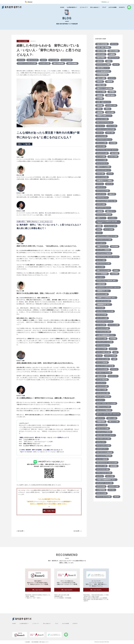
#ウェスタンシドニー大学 (104, 240)
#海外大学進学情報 (58, 63)
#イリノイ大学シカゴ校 (103, 352)
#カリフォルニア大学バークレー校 (106, 201)
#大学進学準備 (101, 490)
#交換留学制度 (101, 284)
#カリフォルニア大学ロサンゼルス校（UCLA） (107, 222)
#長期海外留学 (101, 422)
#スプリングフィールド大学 (104, 342)
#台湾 (114, 359)
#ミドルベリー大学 (111, 226)
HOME (62, 7)
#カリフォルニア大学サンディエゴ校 (107, 236)
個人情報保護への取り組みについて (40, 642)
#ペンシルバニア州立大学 (104, 456)
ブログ (104, 7)
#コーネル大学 (101, 325)
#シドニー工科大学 (102, 459)
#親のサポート (111, 211)
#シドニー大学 (101, 260)
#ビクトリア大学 (101, 349)
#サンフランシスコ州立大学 (104, 452)
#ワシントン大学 (101, 143)
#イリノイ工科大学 (102, 363)
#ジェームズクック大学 (103, 446)
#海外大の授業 (101, 78)
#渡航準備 (100, 112)
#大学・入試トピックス (103, 102)
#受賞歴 (99, 226)
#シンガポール (101, 243)
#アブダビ (112, 490)
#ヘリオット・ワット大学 (104, 373)
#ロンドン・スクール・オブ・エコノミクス (108, 414)
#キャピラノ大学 (101, 466)
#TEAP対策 (115, 274)
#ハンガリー (100, 277)
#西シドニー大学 (114, 422)
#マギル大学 (100, 308)
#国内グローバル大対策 (103, 167)
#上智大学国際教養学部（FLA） (106, 335)
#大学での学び (101, 54)
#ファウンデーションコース (104, 322)
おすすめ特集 (113, 7)
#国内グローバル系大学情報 (104, 88)
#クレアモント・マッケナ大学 (105, 311)
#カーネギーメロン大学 (103, 439)
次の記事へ (77, 531)
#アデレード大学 (101, 390)
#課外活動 (100, 105)
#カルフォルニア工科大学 (104, 432)
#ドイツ (99, 233)
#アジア (110, 174)
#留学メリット (101, 218)
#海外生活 (100, 61)
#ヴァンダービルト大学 (103, 301)
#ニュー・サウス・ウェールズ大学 (106, 403)
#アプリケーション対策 (103, 65)
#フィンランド (101, 383)
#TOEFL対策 (110, 112)
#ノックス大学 (54, 60)
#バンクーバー (113, 376)
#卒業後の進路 (101, 85)
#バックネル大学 (66, 60)
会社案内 (28, 642)
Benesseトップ (105, 2)
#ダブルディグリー (102, 449)
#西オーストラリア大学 (103, 270)
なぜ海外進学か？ (72, 7)
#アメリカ (21, 60)
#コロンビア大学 (101, 315)
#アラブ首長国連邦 (102, 274)
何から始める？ (95, 7)
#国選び (109, 61)
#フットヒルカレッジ (103, 345)
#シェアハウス (101, 194)
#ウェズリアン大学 (102, 153)
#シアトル (100, 476)
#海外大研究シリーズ (103, 68)
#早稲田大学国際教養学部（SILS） (106, 480)
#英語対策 (109, 82)
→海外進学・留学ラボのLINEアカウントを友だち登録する (49, 466)
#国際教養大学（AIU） (103, 291)
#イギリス (112, 78)
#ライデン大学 (101, 146)
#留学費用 (112, 92)
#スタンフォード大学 (103, 429)
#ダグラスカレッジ (102, 198)
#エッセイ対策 (101, 92)
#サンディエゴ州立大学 (103, 397)
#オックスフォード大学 (103, 264)
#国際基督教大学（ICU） (104, 305)
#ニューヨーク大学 (102, 119)
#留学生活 (100, 82)
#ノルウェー (100, 400)
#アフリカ (100, 184)
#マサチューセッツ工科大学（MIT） (107, 281)
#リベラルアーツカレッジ (104, 140)
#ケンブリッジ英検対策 (103, 250)
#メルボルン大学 (45, 63)
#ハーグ (99, 356)
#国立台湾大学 (101, 376)
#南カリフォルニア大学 (103, 407)
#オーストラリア (33, 60)
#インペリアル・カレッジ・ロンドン (107, 150)
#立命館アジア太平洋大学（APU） (106, 298)
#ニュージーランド (102, 163)
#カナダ (43, 60)
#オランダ (100, 133)
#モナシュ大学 (112, 418)
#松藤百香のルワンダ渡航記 (104, 181)
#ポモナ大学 (100, 174)
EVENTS (122, 7)
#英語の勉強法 (111, 95)
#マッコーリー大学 (102, 386)
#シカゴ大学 (100, 267)
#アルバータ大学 (101, 425)
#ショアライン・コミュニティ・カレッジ (108, 287)
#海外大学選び (101, 58)
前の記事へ (21, 531)
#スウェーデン (101, 442)
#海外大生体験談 (72, 63)
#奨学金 (99, 109)
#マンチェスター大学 (103, 393)
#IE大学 (117, 497)
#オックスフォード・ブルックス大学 (107, 463)
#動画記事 (100, 95)
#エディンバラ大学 (111, 356)
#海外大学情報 (101, 51)
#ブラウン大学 (101, 204)
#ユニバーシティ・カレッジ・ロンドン (107, 257)
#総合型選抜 (114, 466)
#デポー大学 (110, 133)
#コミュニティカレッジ (103, 170)
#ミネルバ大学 (113, 157)
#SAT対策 (113, 143)
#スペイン (113, 349)
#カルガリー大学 (114, 486)
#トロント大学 (112, 126)
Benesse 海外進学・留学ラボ (12, 7)
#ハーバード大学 (101, 160)
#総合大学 (112, 194)
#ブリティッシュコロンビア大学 (27, 63)
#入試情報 (100, 99)
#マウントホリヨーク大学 (104, 473)
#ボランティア (101, 187)
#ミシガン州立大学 (102, 380)
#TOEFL (116, 270)
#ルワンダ (109, 184)
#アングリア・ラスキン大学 (104, 483)
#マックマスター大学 (103, 469)
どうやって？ (84, 7)
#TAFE (99, 229)
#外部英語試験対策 (102, 75)
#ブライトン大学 (101, 339)
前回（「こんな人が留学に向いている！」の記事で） (53, 341)
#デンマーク (100, 418)
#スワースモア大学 (102, 177)
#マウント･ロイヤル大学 (104, 497)
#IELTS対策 (115, 153)
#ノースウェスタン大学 (103, 332)
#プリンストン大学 (102, 294)
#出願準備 (112, 54)
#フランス (114, 369)
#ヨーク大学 (110, 476)
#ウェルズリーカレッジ (103, 208)
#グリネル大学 (101, 486)
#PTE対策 (113, 339)
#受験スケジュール (102, 247)
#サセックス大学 (101, 493)
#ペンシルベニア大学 (103, 328)
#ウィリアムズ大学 (102, 369)
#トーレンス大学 (114, 325)
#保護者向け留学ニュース (104, 116)
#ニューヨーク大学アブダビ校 (105, 366)
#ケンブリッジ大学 (102, 318)
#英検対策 (100, 211)
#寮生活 (108, 109)
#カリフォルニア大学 (103, 191)
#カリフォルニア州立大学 (104, 215)
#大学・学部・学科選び (103, 47)
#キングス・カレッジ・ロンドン (106, 435)
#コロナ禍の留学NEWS (103, 71)
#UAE (115, 352)
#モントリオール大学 (103, 359)
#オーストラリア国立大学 (104, 410)
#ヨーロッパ (100, 126)
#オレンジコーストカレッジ (104, 123)
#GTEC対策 (115, 247)
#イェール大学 (109, 229)
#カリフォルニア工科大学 (104, 253)
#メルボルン (112, 218)
